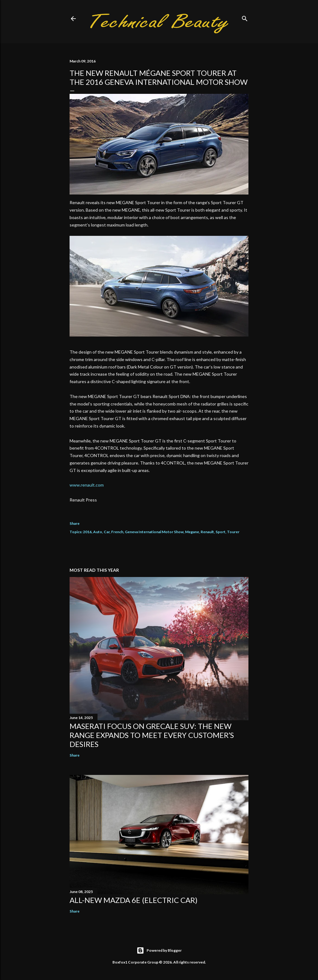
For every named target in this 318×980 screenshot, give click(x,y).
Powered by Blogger (159, 950)
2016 (87, 532)
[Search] (245, 17)
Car (107, 532)
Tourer (233, 532)
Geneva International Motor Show (154, 532)
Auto (98, 532)
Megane (192, 532)
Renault (207, 532)
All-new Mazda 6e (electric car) (134, 900)
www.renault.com (87, 485)
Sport (220, 532)
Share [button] (75, 523)
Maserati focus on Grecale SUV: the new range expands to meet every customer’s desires (152, 735)
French (117, 532)
